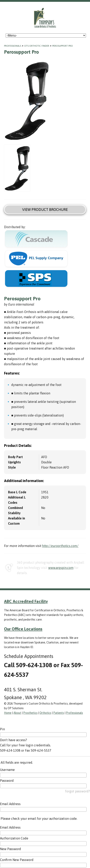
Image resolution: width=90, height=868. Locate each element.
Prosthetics (30, 713)
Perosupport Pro (63, 46)
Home (8, 713)
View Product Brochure (45, 210)
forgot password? (78, 791)
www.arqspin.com (61, 568)
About (17, 713)
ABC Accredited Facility (26, 601)
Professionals (13, 46)
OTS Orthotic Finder (37, 46)
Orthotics (45, 713)
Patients (59, 713)
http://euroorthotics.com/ (60, 546)
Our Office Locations (23, 629)
